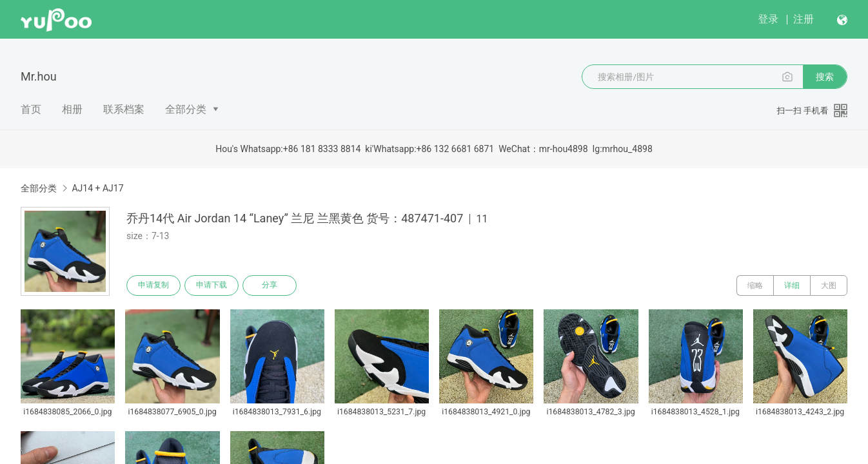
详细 (792, 285)
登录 (768, 19)
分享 (270, 285)
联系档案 (124, 109)
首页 (31, 109)
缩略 (755, 285)
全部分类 (186, 109)
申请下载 (212, 285)
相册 (72, 109)
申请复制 (153, 285)
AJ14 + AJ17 (97, 188)
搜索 (825, 77)
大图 (829, 285)
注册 (804, 19)
